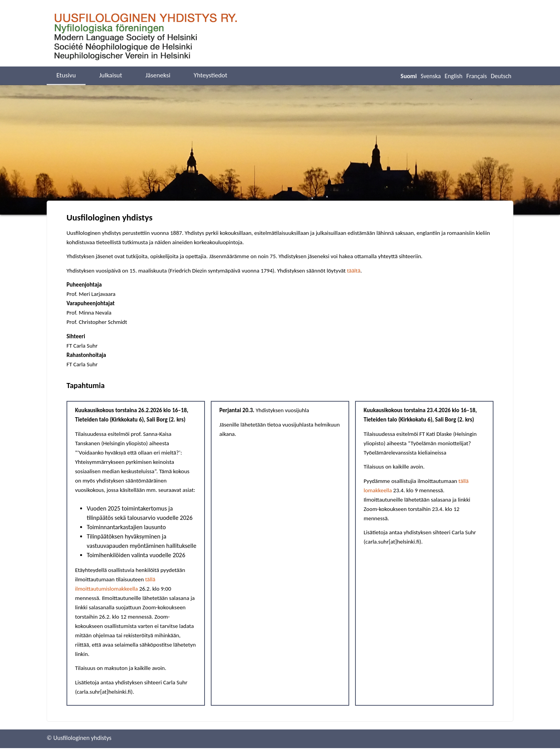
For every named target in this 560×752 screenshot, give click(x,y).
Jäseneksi (158, 75)
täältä (354, 271)
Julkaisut (111, 75)
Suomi (409, 76)
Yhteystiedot (210, 75)
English (453, 76)
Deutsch (501, 76)
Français (477, 76)
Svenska (431, 76)
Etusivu (66, 75)
